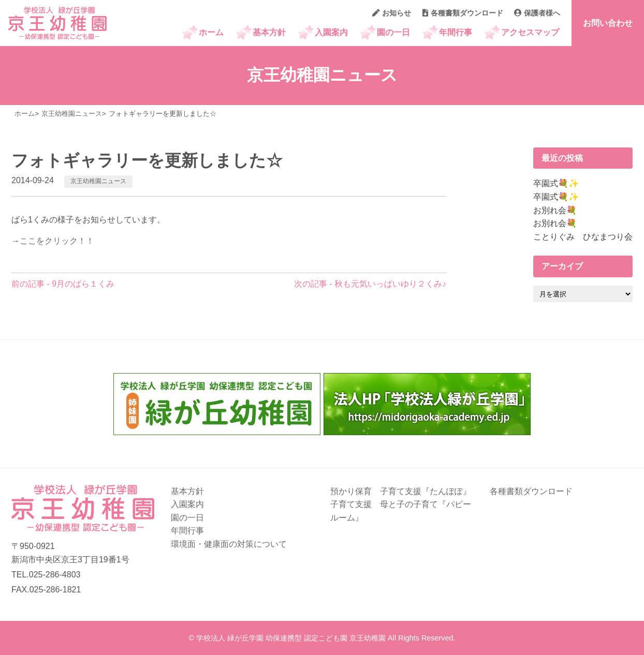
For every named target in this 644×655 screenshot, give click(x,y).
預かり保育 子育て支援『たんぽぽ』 (401, 491)
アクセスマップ (530, 32)
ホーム (211, 32)
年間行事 (456, 32)
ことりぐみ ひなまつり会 (583, 237)
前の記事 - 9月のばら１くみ (63, 284)
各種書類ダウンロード (463, 13)
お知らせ (392, 13)
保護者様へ (537, 13)
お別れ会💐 (555, 210)
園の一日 (393, 32)
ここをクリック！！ (57, 241)
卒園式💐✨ (556, 183)
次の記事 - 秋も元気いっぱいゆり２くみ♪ (370, 284)
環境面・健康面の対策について (229, 544)
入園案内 (331, 32)
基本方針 (269, 32)
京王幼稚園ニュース (98, 181)
